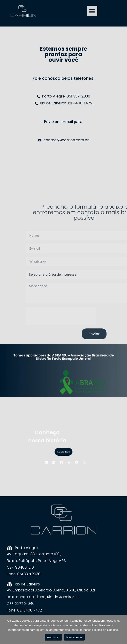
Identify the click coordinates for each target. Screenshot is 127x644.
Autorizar (53, 637)
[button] (92, 11)
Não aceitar (74, 637)
